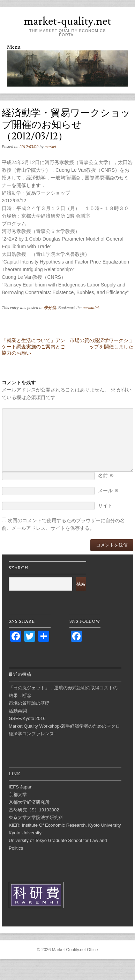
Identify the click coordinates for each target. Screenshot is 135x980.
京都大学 (18, 795)
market (50, 147)
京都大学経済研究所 (29, 802)
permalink (91, 308)
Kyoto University (25, 833)
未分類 (50, 308)
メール (108, 491)
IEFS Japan (21, 787)
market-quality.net (67, 21)
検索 (81, 584)
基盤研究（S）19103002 (34, 810)
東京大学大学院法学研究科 (36, 817)
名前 (106, 476)
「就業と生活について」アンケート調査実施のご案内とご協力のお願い (33, 347)
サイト (105, 505)
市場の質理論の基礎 (29, 703)
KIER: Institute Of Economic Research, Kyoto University (65, 825)
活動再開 (18, 711)
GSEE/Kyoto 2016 (27, 718)
